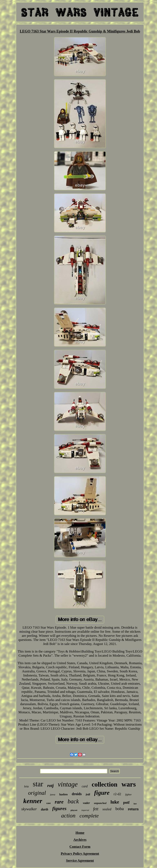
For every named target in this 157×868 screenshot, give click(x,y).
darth (45, 809)
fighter (128, 795)
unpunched (100, 803)
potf (126, 803)
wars (129, 784)
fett (96, 809)
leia (26, 786)
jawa (53, 794)
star (38, 784)
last (135, 804)
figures (59, 808)
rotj (50, 785)
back (73, 801)
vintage (68, 784)
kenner (33, 801)
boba (119, 809)
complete (89, 816)
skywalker (29, 809)
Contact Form (80, 847)
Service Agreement (80, 861)
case (48, 803)
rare (59, 802)
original (37, 793)
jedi (88, 794)
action (68, 816)
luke (115, 802)
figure (102, 793)
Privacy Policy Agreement (80, 854)
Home (80, 833)
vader (86, 803)
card (85, 786)
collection (105, 784)
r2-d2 (117, 794)
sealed (107, 809)
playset (74, 810)
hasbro (63, 794)
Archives (80, 840)
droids (77, 794)
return (133, 809)
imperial (85, 810)
